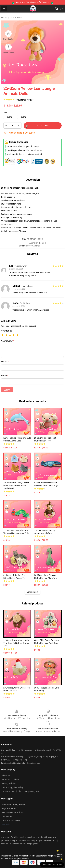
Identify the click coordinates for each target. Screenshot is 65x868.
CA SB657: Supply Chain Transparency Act (20, 791)
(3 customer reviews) (25, 100)
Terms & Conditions (10, 779)
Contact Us (7, 816)
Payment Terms (9, 808)
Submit (7, 390)
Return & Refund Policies (13, 812)
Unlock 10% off (60, 856)
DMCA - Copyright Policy (13, 787)
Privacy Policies (9, 783)
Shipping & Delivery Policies (14, 804)
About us (6, 775)
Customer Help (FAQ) (11, 820)
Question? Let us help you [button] (52, 865)
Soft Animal (16, 18)
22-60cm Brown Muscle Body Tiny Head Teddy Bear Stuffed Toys (16, 643)
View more (32, 592)
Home (4, 18)
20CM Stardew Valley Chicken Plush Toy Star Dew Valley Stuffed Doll (16, 486)
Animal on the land (38, 243)
